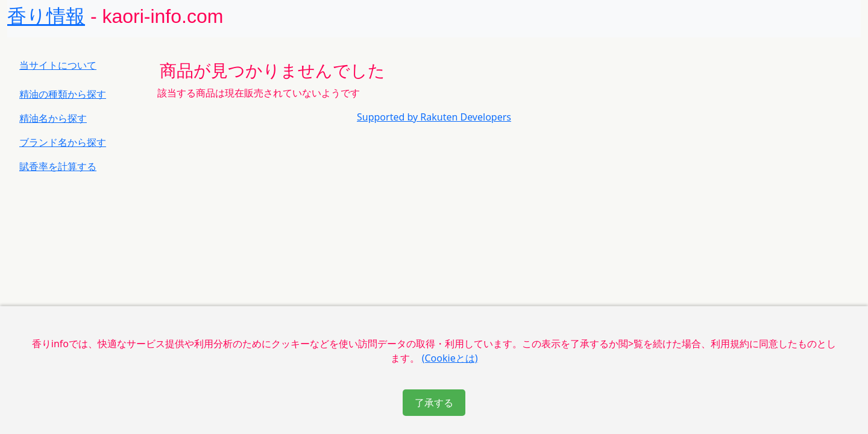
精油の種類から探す (63, 94)
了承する (434, 403)
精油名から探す (53, 118)
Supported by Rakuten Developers (434, 117)
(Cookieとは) (450, 358)
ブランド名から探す (63, 142)
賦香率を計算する (58, 166)
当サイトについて (58, 65)
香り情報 (46, 16)
